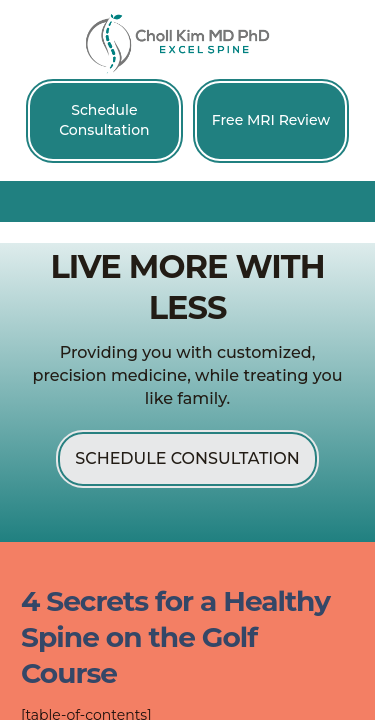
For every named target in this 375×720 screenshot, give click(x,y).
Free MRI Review (271, 120)
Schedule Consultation (104, 120)
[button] (188, 201)
